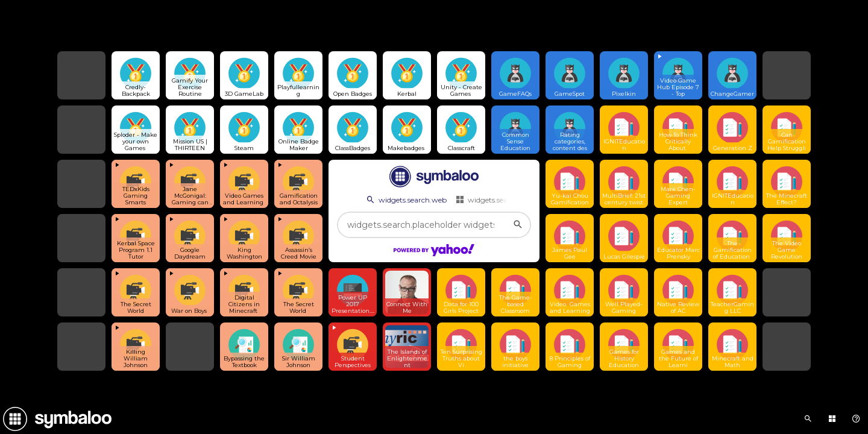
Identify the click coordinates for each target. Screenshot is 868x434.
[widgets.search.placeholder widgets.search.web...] (434, 225)
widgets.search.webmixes (505, 200)
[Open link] (136, 75)
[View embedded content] (678, 75)
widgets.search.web (406, 200)
